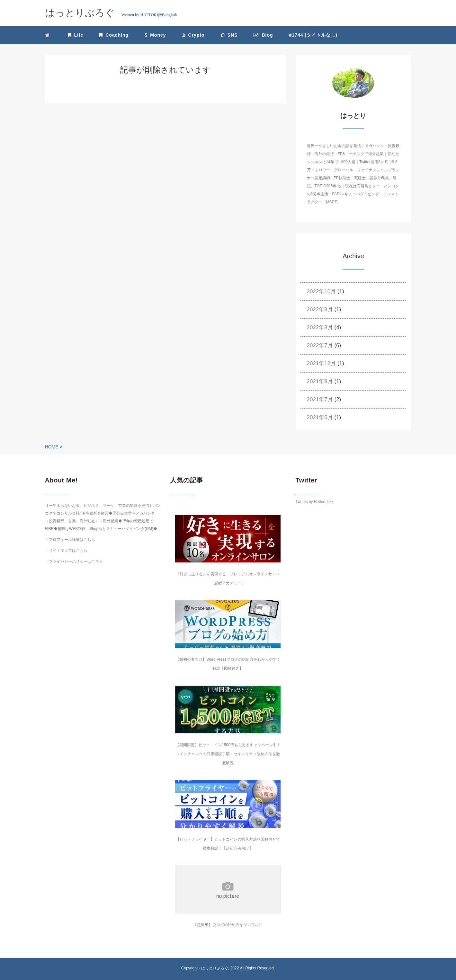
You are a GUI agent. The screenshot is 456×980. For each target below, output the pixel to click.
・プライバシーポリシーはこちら (74, 561)
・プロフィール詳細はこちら (70, 540)
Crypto (193, 35)
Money (155, 35)
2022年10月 (322, 291)
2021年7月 (320, 399)
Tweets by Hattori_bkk (314, 502)
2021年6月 (320, 417)
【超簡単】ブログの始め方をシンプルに (228, 925)
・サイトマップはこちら (66, 551)
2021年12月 (322, 363)
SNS (229, 35)
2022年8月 (320, 327)
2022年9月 (320, 309)
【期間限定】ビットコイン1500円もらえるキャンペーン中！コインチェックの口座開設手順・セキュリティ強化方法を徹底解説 (228, 754)
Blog (263, 35)
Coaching (114, 35)
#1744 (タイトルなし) (313, 35)
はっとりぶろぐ (215, 968)
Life (76, 35)
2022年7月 (320, 345)
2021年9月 (320, 381)
